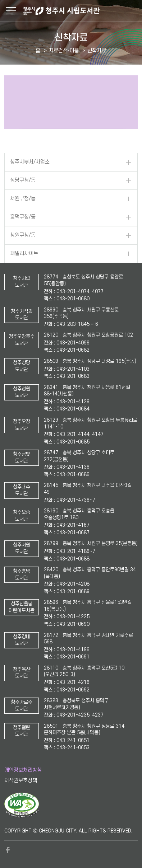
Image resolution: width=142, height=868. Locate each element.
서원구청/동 (23, 199)
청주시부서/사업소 (30, 162)
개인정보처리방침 (23, 770)
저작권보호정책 (21, 781)
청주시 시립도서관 (82, 11)
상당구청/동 (23, 180)
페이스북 (8, 850)
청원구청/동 (23, 235)
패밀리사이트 (24, 254)
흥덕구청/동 (23, 217)
